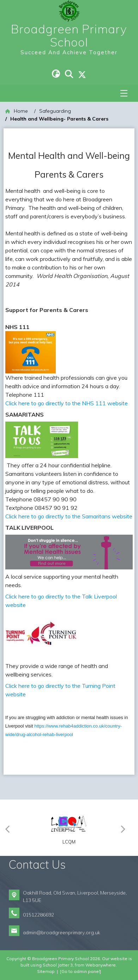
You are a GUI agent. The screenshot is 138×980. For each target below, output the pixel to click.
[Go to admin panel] (80, 971)
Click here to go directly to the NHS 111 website (67, 403)
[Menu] (124, 93)
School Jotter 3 (58, 965)
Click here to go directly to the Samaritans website (69, 516)
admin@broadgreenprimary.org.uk (62, 932)
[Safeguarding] (55, 111)
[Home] (17, 111)
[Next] (125, 828)
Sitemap (46, 971)
